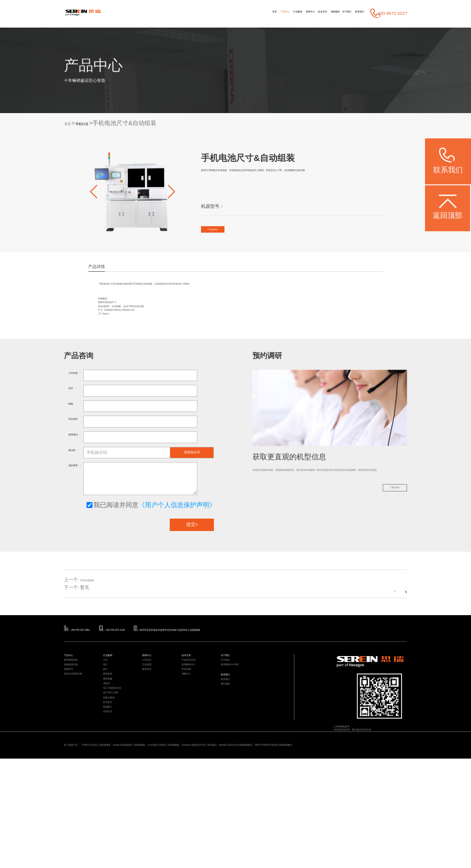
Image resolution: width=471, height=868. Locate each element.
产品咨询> (223, 232)
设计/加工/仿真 (117, 783)
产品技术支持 (194, 721)
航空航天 (111, 800)
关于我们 (330, 13)
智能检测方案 (76, 730)
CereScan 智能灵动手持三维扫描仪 (310, 845)
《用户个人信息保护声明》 (177, 554)
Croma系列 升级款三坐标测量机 (245, 845)
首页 (190, 13)
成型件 (109, 765)
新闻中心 (259, 13)
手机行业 (95, 123)
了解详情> (385, 558)
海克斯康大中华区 (237, 730)
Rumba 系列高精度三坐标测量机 (183, 845)
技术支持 (282, 13)
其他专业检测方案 (80, 747)
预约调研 (229, 762)
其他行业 (111, 818)
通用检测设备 (76, 721)
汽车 (107, 721)
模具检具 (111, 747)
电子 (107, 730)
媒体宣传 (150, 739)
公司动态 (150, 721)
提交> (192, 574)
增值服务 (306, 13)
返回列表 (385, 637)
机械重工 (111, 809)
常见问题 (190, 739)
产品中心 (210, 13)
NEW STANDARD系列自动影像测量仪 (106, 853)
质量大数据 (113, 791)
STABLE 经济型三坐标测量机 (123, 845)
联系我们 (354, 13)
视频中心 (190, 747)
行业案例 (235, 13)
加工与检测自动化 (120, 774)
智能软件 (72, 739)
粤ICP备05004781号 (386, 794)
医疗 (107, 739)
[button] (93, 192)
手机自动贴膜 (94, 629)
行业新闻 (150, 730)
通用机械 (111, 756)
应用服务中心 (194, 730)
